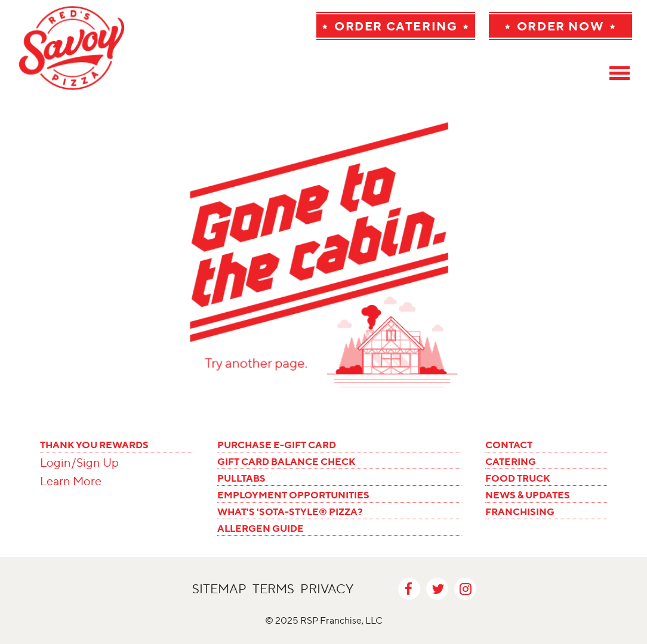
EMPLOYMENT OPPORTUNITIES (293, 495)
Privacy (327, 589)
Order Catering (396, 26)
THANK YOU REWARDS (94, 445)
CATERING (511, 461)
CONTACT (509, 445)
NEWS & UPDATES (528, 495)
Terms (273, 589)
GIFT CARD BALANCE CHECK (286, 461)
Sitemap (219, 589)
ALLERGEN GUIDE (261, 528)
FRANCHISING (520, 511)
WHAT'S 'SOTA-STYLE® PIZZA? (290, 511)
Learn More (71, 481)
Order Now (560, 26)
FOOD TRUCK (517, 478)
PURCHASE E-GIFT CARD (277, 445)
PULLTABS (241, 478)
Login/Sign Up (79, 463)
